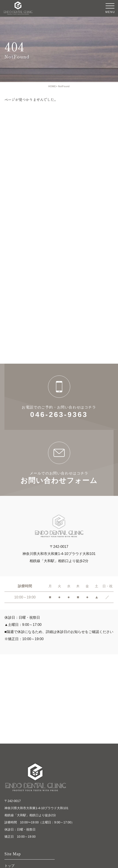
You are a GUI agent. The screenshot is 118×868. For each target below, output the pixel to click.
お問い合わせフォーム (59, 463)
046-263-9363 (59, 397)
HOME (52, 86)
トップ (9, 866)
